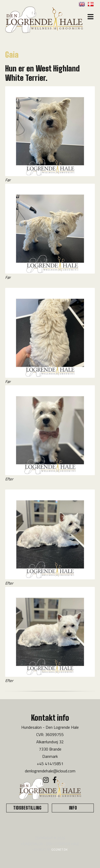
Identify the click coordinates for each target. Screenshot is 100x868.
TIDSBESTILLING (27, 808)
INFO (73, 808)
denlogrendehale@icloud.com (50, 771)
